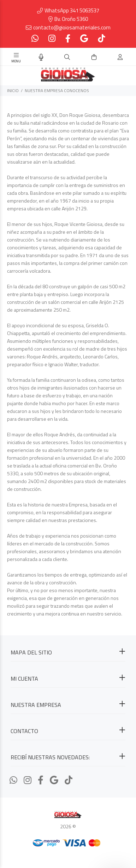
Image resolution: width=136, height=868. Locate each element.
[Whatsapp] (36, 38)
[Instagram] (52, 38)
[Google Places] (84, 38)
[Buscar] (67, 57)
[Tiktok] (101, 38)
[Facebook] (68, 38)
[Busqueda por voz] (41, 57)
